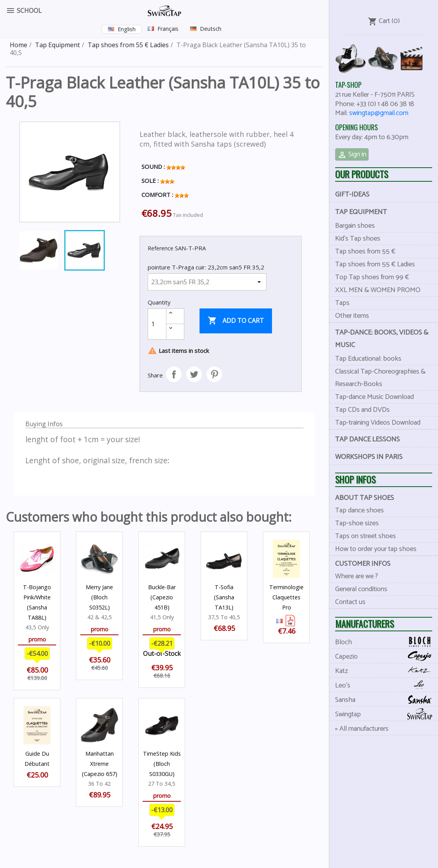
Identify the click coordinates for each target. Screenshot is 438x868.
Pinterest (214, 374)
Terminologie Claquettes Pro (286, 597)
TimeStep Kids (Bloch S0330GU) (162, 764)
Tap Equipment (361, 212)
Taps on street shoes (366, 536)
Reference (161, 248)
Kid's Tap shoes (358, 239)
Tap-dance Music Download (374, 397)
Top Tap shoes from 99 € (372, 277)
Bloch (387, 642)
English (127, 29)
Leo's (387, 685)
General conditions (361, 589)
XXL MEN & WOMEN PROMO (378, 290)
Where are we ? (357, 576)
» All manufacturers (362, 729)
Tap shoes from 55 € (365, 252)
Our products (362, 174)
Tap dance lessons (367, 439)
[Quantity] (157, 324)
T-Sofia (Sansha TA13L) (224, 597)
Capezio (387, 656)
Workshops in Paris (369, 457)
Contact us (350, 602)
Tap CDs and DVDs (362, 410)
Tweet (194, 374)
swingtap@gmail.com (379, 113)
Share (174, 374)
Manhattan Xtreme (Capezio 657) (100, 764)
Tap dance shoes (359, 510)
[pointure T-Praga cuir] (207, 282)
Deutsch (211, 29)
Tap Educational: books (368, 359)
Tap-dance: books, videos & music (382, 339)
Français (168, 29)
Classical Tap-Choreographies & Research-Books (380, 378)
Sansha (387, 700)
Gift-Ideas (352, 195)
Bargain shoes (355, 226)
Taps (342, 303)
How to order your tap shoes (376, 549)
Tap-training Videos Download (378, 423)
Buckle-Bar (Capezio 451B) (162, 597)
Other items (352, 316)
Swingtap (387, 714)
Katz (387, 671)
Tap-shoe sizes (357, 523)
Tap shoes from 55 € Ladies (375, 264)
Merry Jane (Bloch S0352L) (99, 597)
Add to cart (236, 321)
